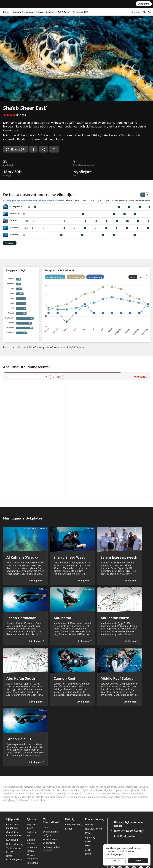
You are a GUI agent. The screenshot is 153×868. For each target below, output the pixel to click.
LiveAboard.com (93, 829)
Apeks (88, 841)
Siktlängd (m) (95, 277)
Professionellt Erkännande (50, 841)
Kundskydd (12, 840)
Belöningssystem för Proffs (52, 849)
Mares (88, 833)
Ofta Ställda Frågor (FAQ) (13, 826)
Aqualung (90, 837)
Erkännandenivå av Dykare (51, 833)
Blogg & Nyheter (31, 841)
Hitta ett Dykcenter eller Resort (127, 824)
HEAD (88, 854)
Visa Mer (10, 243)
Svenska (116, 861)
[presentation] (26, 377)
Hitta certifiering (15, 844)
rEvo (87, 846)
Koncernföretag (95, 819)
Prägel (68, 829)
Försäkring (32, 863)
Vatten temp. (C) (55, 277)
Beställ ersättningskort (14, 858)
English (138, 861)
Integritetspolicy (74, 824)
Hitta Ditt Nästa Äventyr (127, 831)
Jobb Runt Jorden (122, 836)
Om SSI (47, 827)
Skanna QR (16, 150)
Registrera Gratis (32, 826)
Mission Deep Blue (32, 857)
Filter (56, 377)
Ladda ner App (32, 834)
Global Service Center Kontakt (14, 834)
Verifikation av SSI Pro (14, 850)
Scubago (90, 824)
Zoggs (88, 850)
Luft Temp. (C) (76, 277)
